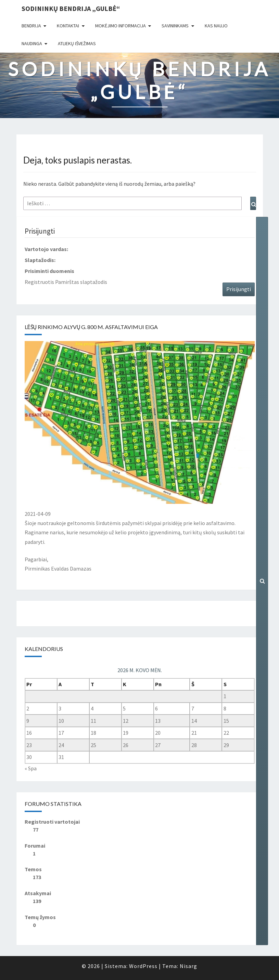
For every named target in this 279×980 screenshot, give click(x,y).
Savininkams (175, 26)
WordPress (143, 966)
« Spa (31, 768)
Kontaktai (68, 26)
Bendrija (31, 26)
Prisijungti (239, 289)
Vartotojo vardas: (46, 249)
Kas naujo (216, 26)
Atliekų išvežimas (77, 43)
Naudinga (32, 43)
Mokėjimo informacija (121, 26)
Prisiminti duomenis (49, 271)
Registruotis (39, 282)
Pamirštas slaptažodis (81, 282)
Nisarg (188, 966)
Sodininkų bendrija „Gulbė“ (71, 8)
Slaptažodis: (40, 260)
